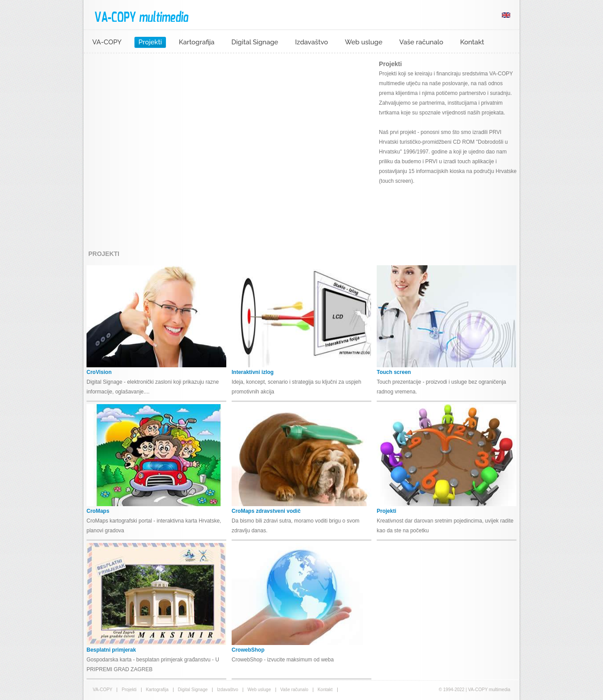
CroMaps (98, 511)
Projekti (150, 42)
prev (109, 149)
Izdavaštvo (311, 42)
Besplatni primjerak (111, 650)
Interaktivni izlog (253, 372)
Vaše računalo (421, 42)
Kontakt (472, 42)
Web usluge (364, 42)
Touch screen (394, 372)
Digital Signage (255, 42)
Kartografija (197, 42)
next (345, 149)
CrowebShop (248, 650)
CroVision (99, 372)
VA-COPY (107, 42)
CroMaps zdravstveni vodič (266, 511)
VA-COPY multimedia (142, 16)
